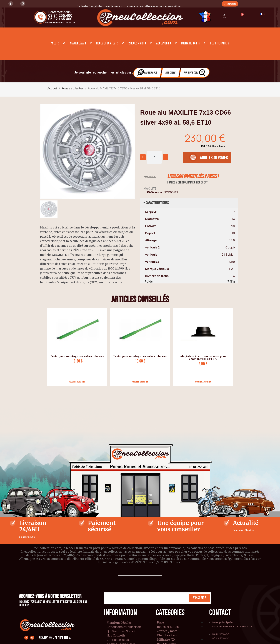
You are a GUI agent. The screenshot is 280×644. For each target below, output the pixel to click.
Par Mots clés (195, 73)
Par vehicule (147, 73)
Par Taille (170, 73)
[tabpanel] (76, 347)
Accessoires (164, 43)
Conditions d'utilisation (124, 627)
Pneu (55, 44)
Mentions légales (119, 623)
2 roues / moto (137, 43)
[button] (230, 4)
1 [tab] (140, 388)
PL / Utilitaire (220, 44)
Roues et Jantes (107, 44)
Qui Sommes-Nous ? (121, 631)
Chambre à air (78, 43)
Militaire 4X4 (190, 44)
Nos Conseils (116, 635)
